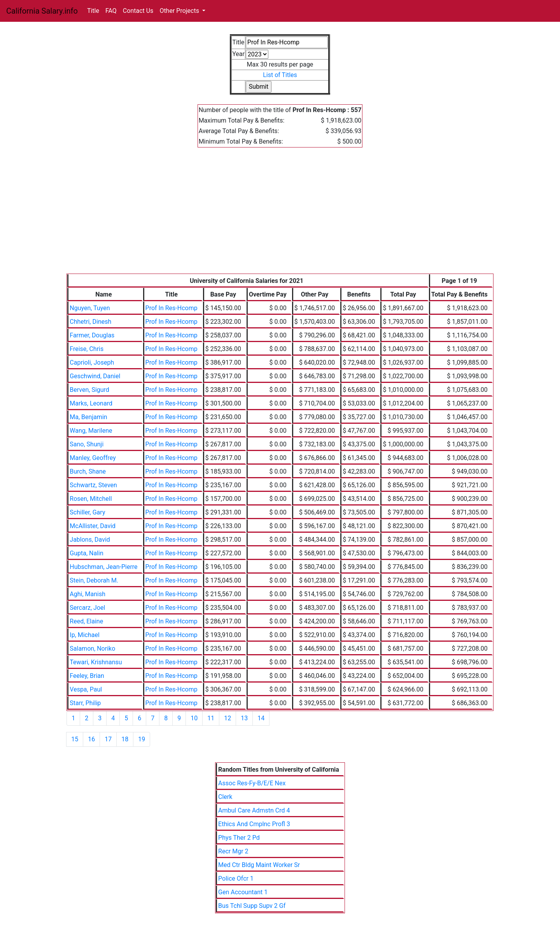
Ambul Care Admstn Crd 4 (254, 810)
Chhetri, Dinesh (90, 322)
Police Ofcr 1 (236, 878)
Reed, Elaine (86, 621)
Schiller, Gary (87, 512)
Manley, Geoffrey (93, 458)
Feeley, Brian (87, 676)
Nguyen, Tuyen (90, 308)
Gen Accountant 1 (243, 892)
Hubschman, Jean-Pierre (103, 567)
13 (244, 718)
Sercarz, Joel (87, 608)
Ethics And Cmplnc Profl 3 (254, 824)
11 (211, 718)
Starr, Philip (85, 703)
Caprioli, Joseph (92, 362)
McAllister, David (93, 526)
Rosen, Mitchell (91, 499)
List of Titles (280, 75)
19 (142, 739)
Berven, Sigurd (89, 390)
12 (227, 718)
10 (194, 718)
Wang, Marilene (91, 431)
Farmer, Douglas (92, 335)
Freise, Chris (87, 349)
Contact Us (138, 11)
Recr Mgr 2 (233, 851)
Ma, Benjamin (88, 417)
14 (261, 718)
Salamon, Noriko (92, 649)
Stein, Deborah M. (94, 580)
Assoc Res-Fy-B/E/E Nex (252, 783)
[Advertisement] (280, 215)
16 (91, 739)
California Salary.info (42, 11)
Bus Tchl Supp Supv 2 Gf (252, 906)
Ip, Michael (85, 635)
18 (125, 739)
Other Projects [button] (180, 11)
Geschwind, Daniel (95, 376)
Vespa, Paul (86, 689)
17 (108, 739)
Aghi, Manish (87, 594)
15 (75, 739)
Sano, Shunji (87, 444)
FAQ (111, 11)
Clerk (225, 797)
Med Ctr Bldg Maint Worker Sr (259, 865)
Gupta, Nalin (87, 553)
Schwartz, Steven (93, 485)
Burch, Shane (88, 471)
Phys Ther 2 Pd (239, 838)
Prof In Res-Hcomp (171, 308)
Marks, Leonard (91, 403)
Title (93, 11)
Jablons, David (90, 540)
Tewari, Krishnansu (96, 662)
